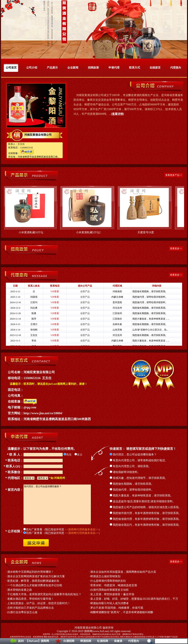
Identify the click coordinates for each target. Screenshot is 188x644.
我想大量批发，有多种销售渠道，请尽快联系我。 (141, 496)
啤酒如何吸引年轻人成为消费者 (109, 603)
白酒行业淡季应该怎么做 (22, 612)
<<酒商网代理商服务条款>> (82, 530)
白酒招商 (69, 641)
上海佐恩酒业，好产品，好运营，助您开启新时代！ (39, 603)
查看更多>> (176, 249)
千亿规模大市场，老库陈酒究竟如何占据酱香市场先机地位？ (44, 594)
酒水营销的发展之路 (20, 590)
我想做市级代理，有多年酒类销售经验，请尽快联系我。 (146, 513)
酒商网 (88, 631)
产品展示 (52, 68)
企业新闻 (73, 68)
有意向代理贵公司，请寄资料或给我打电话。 (139, 460)
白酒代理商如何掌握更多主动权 (109, 590)
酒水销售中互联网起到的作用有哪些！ (31, 572)
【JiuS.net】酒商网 (37, 641)
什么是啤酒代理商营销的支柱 (108, 581)
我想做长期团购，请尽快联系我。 (132, 484)
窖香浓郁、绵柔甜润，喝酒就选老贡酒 (114, 585)
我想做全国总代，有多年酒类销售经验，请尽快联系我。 (146, 525)
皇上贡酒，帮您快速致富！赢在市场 (112, 594)
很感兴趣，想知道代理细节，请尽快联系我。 (139, 478)
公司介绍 (32, 68)
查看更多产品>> (174, 175)
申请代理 (114, 68)
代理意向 (134, 641)
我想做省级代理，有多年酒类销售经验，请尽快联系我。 (146, 519)
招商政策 (93, 68)
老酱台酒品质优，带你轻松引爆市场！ (31, 599)
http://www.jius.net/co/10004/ (43, 413)
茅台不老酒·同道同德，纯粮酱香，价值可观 (117, 608)
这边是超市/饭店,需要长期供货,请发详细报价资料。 (142, 501)
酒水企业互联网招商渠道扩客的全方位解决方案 (36, 576)
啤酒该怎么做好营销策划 (105, 576)
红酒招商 (103, 641)
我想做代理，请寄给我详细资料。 (132, 490)
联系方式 (135, 68)
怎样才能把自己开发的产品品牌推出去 (31, 608)
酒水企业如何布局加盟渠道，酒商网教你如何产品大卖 (123, 572)
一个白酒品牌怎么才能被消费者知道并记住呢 (35, 585)
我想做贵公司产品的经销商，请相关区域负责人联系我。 (146, 507)
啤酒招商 (86, 641)
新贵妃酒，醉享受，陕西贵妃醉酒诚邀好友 (33, 581)
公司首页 (11, 68)
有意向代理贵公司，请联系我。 (131, 466)
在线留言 (155, 68)
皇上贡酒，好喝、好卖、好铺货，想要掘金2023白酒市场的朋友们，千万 (134, 599)
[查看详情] (118, 114)
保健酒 (118, 641)
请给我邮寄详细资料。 (125, 472)
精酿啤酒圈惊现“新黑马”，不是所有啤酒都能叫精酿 (122, 612)
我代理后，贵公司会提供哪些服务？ (133, 455)
